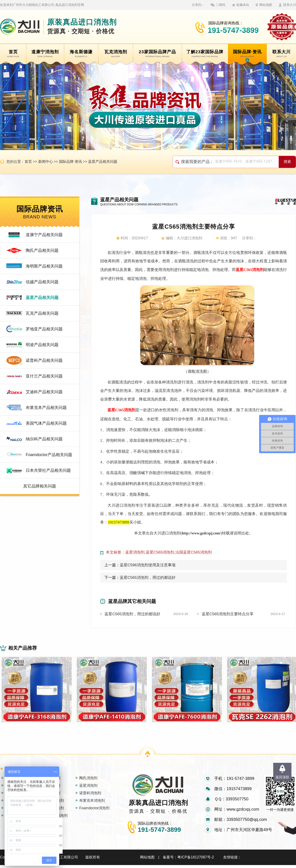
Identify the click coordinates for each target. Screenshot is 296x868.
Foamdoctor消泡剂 (94, 811)
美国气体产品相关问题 (46, 423)
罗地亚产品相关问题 (44, 329)
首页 (28, 162)
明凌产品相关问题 (42, 345)
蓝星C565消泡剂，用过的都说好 (148, 578)
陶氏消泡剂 (88, 781)
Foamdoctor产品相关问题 (49, 455)
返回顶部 (282, 777)
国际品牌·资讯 (70, 162)
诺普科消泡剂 (90, 796)
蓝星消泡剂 (88, 788)
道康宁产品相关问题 (44, 235)
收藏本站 (243, 5)
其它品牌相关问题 (40, 486)
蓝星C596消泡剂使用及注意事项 (148, 565)
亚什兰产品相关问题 (44, 376)
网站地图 (266, 5)
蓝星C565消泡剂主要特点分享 (228, 614)
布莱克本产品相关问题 (46, 408)
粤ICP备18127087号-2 (196, 860)
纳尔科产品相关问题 (44, 439)
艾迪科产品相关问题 (44, 392)
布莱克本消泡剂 (92, 803)
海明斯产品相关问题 (44, 266)
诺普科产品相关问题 (44, 360)
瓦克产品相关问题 (42, 313)
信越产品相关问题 (42, 282)
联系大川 (290, 5)
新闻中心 (46, 162)
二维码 (220, 5)
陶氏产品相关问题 (42, 250)
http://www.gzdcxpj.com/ (201, 533)
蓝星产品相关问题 (103, 162)
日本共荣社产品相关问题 (48, 470)
